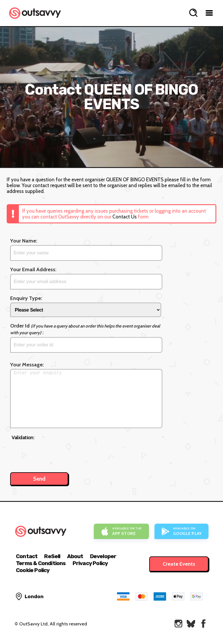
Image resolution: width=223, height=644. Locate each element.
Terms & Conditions (41, 563)
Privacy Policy (90, 563)
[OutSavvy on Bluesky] (191, 624)
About (75, 556)
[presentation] (56, 453)
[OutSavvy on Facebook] (203, 624)
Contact (27, 556)
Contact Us (125, 217)
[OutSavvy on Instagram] (178, 624)
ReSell (52, 556)
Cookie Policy (33, 570)
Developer (103, 556)
